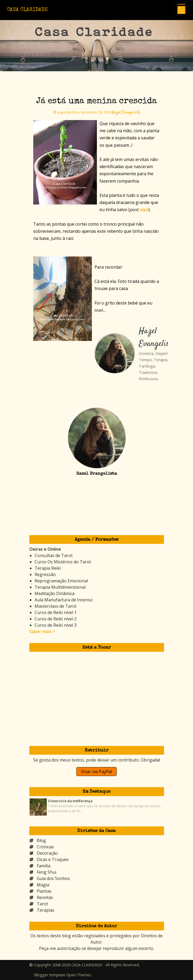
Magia (43, 885)
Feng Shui (46, 872)
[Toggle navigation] (181, 10)
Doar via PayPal (96, 772)
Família (44, 866)
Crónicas (45, 847)
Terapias (46, 910)
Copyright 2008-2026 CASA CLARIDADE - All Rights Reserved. (87, 965)
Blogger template (50, 975)
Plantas (44, 891)
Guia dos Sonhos (53, 878)
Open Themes (79, 975)
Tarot (42, 904)
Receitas (45, 897)
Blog (41, 840)
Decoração (47, 853)
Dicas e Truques (53, 859)
